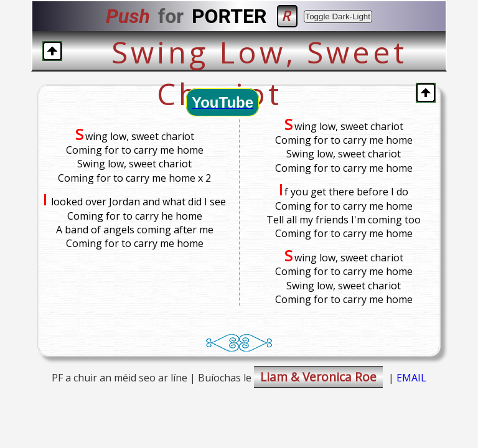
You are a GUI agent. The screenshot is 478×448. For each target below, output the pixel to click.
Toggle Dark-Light (338, 16)
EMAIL (411, 378)
